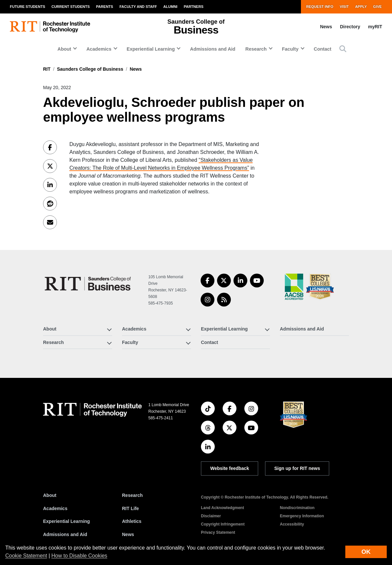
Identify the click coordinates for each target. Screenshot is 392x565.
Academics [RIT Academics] (55, 508)
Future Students (27, 7)
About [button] (64, 49)
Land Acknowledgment (222, 508)
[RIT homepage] (50, 27)
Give (378, 7)
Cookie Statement (26, 556)
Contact (323, 49)
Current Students (70, 7)
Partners (194, 7)
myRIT (375, 27)
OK (366, 552)
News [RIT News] (128, 534)
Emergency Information (302, 516)
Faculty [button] (290, 49)
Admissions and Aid (213, 49)
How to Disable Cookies (79, 556)
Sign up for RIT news (297, 468)
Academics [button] (99, 49)
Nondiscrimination (297, 508)
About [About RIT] (50, 495)
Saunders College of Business (90, 69)
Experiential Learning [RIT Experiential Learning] (66, 521)
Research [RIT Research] (132, 495)
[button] (343, 49)
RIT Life (130, 508)
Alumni (171, 7)
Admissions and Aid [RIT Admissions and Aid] (65, 534)
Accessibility (292, 524)
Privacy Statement (218, 532)
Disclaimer (211, 516)
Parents (105, 7)
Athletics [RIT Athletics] (132, 521)
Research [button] (256, 49)
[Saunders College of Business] (89, 284)
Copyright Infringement (223, 524)
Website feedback (230, 468)
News (326, 27)
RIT (47, 69)
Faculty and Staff (138, 7)
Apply (361, 7)
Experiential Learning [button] (151, 49)
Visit (344, 7)
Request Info (320, 7)
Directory (350, 27)
